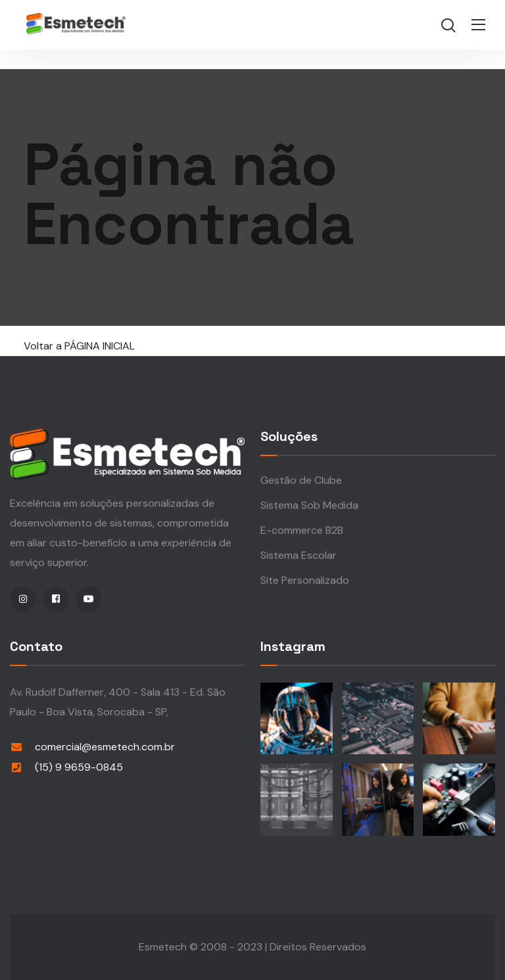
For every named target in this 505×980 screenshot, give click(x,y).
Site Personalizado (305, 580)
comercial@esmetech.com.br (105, 747)
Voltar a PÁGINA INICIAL (79, 346)
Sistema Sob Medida (309, 505)
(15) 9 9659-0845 (79, 767)
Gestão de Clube (301, 480)
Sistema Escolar (299, 555)
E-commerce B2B (302, 530)
